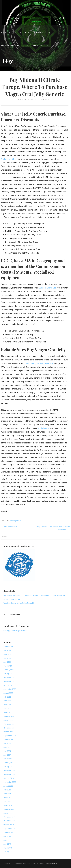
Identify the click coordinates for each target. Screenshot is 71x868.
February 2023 (9, 670)
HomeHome (6, 32)
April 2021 (7, 755)
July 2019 (7, 836)
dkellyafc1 (47, 99)
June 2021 (7, 747)
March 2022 (8, 712)
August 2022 (8, 693)
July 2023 (7, 650)
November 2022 (9, 681)
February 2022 (9, 716)
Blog (28, 32)
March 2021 (8, 759)
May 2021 (7, 751)
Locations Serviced (10, 46)
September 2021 (10, 736)
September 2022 (10, 689)
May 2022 (7, 705)
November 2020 (9, 774)
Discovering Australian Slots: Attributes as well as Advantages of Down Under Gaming (35, 595)
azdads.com (44, 428)
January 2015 (8, 852)
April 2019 (7, 844)
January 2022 (8, 720)
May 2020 (7, 798)
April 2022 (7, 709)
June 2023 (7, 654)
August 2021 (8, 739)
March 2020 (8, 805)
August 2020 (8, 786)
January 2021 (8, 767)
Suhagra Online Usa (48, 288)
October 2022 (9, 685)
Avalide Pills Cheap (9, 159)
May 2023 (7, 658)
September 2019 (10, 829)
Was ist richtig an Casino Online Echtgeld (19, 603)
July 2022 (7, 697)
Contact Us (38, 32)
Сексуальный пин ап (12, 599)
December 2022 (9, 678)
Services (18, 32)
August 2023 (8, 647)
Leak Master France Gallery (35, 46)
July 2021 (7, 743)
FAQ (48, 32)
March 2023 (8, 666)
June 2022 (7, 701)
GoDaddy (54, 863)
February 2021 (9, 763)
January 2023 (8, 674)
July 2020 (7, 790)
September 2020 (10, 782)
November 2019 (9, 821)
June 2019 (7, 840)
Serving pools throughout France (15, 631)
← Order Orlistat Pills (9, 527)
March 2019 (8, 848)
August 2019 (8, 832)
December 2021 (9, 724)
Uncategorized (15, 521)
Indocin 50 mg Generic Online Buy (38, 363)
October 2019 (9, 825)
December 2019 (9, 817)
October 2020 (9, 778)
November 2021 (9, 728)
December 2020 (9, 771)
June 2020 (7, 794)
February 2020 (9, 809)
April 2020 (7, 801)
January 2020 (8, 813)
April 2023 (7, 662)
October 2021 (9, 732)
